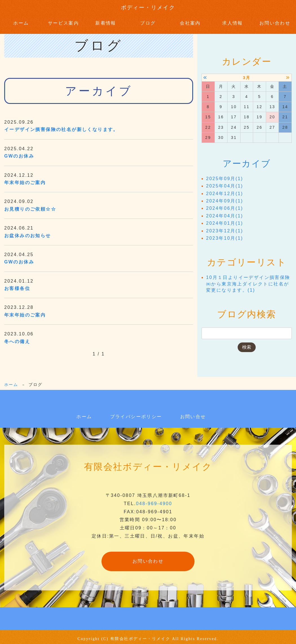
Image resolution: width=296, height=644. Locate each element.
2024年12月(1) (225, 190)
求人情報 (233, 21)
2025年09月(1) (225, 175)
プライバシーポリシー (136, 413)
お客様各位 (17, 284)
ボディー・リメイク (148, 8)
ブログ (148, 21)
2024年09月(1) (225, 197)
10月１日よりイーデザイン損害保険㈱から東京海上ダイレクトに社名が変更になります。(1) (248, 280)
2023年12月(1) (225, 227)
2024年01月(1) (225, 220)
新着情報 (106, 21)
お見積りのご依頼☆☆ (30, 205)
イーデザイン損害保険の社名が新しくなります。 (61, 126)
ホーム (21, 21)
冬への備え (17, 338)
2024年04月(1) (225, 212)
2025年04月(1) (225, 183)
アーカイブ (247, 160)
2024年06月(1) (225, 205)
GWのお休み (19, 152)
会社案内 (190, 21)
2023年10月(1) (225, 234)
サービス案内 (63, 21)
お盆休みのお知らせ (28, 232)
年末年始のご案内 (25, 179)
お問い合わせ (275, 21)
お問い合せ (193, 413)
